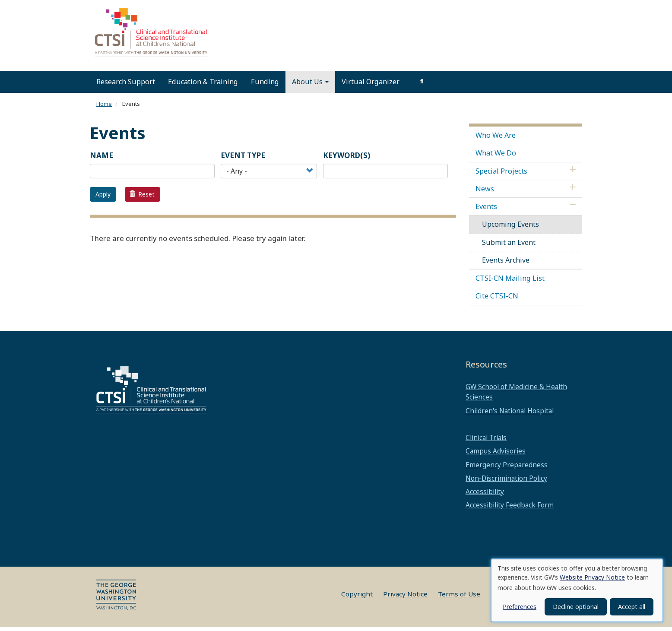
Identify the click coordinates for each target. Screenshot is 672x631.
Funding (265, 86)
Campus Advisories (496, 455)
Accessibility (485, 495)
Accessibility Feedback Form (510, 509)
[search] (422, 86)
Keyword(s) (347, 159)
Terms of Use (459, 598)
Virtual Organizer (371, 86)
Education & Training (203, 86)
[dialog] (577, 590)
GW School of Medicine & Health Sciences (516, 396)
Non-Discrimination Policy (506, 482)
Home (104, 108)
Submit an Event (509, 246)
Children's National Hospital (510, 415)
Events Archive (506, 264)
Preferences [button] (520, 607)
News (485, 193)
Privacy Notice (405, 598)
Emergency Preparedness (507, 469)
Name (101, 159)
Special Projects (501, 175)
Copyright (357, 598)
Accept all (632, 607)
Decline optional (576, 607)
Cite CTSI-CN (497, 300)
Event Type (243, 159)
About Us (310, 86)
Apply (103, 198)
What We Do (496, 157)
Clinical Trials (486, 441)
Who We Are (496, 139)
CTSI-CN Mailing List (510, 282)
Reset (142, 198)
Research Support (126, 86)
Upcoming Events (510, 228)
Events (486, 210)
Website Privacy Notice (592, 577)
